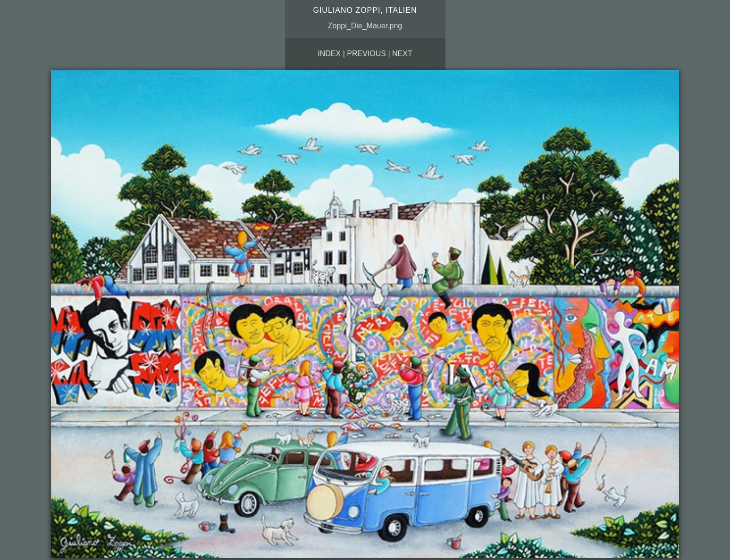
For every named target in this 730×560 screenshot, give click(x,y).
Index (329, 54)
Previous (366, 54)
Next (402, 54)
